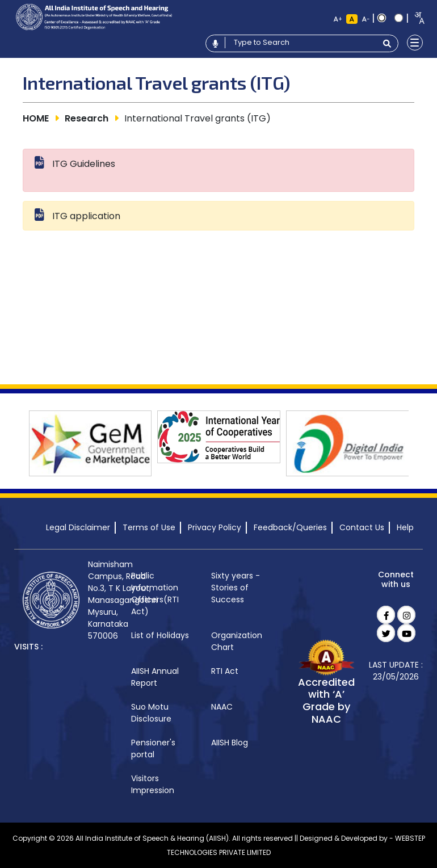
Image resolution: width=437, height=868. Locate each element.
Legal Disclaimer (78, 527)
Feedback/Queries (290, 527)
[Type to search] (301, 43)
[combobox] (416, 18)
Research (87, 118)
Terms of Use (149, 527)
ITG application (86, 216)
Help (405, 527)
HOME (36, 118)
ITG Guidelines (84, 164)
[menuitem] (161, 594)
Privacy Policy (215, 527)
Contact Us (362, 527)
